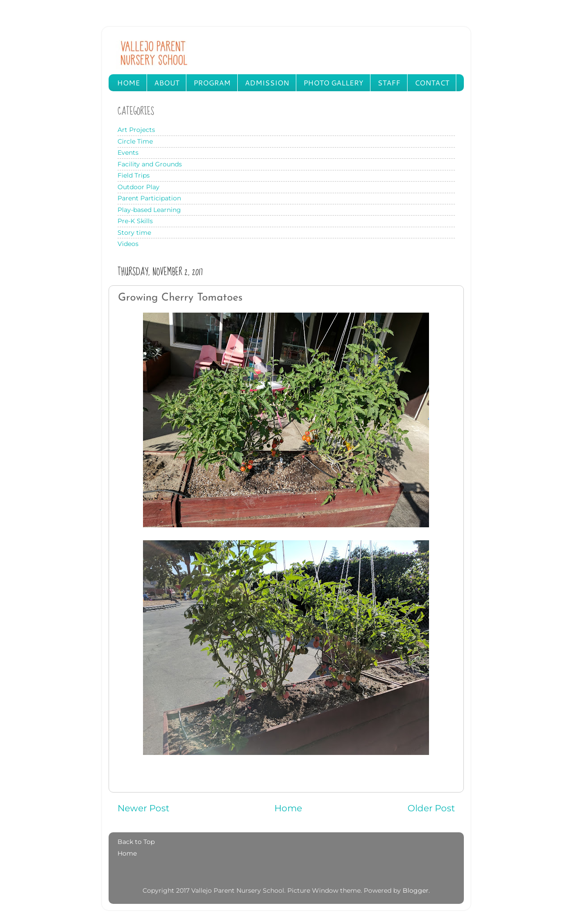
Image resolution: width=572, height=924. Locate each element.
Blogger (416, 890)
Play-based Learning (149, 210)
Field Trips (134, 175)
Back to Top (136, 842)
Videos (128, 244)
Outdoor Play (139, 187)
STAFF (389, 83)
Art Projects (136, 130)
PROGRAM (212, 83)
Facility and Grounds (150, 164)
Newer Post (143, 808)
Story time (134, 233)
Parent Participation (149, 198)
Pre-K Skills (135, 221)
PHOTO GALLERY (333, 83)
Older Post (431, 808)
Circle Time (135, 141)
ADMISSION (267, 83)
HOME (128, 83)
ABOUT (167, 83)
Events (128, 153)
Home (288, 808)
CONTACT (432, 83)
